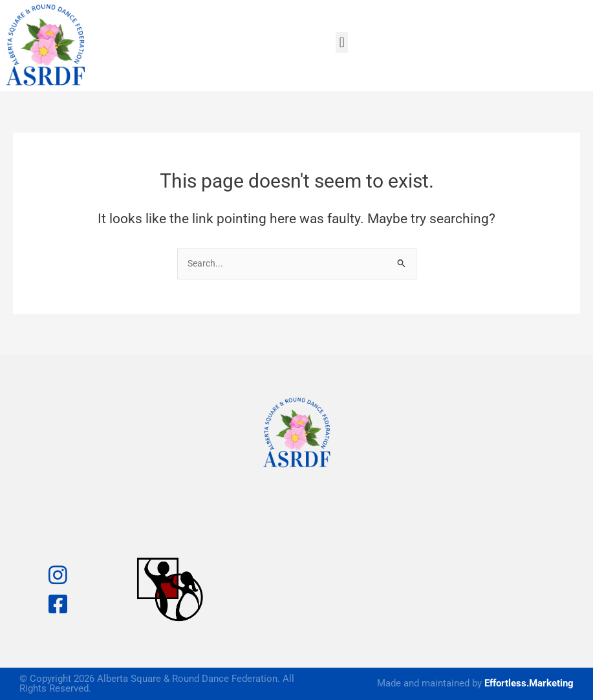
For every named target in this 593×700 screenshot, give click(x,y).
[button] (342, 42)
